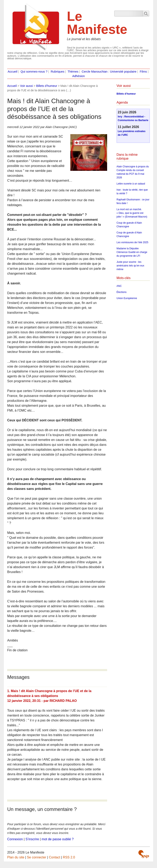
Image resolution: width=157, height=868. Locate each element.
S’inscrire (32, 839)
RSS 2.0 (69, 857)
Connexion (15, 839)
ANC (119, 286)
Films (143, 72)
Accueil (12, 72)
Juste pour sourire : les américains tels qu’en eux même (130, 266)
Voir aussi (26, 86)
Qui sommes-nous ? (34, 72)
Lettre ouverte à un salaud (131, 184)
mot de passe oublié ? (58, 839)
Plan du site (16, 857)
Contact (54, 857)
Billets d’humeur (47, 86)
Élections (122, 292)
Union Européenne (127, 298)
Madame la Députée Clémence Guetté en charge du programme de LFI (132, 252)
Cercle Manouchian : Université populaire (109, 72)
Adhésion (78, 76)
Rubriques (58, 72)
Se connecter (37, 857)
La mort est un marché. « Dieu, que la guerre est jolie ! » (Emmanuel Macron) (132, 213)
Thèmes (73, 72)
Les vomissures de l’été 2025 (132, 242)
